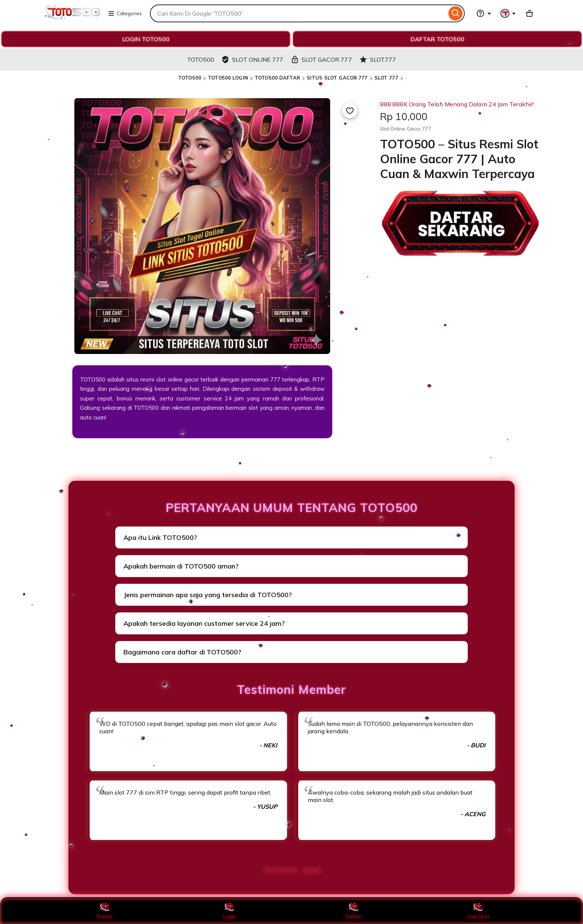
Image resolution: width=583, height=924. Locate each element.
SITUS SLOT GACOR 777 (337, 78)
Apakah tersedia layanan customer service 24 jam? (204, 623)
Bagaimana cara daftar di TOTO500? (182, 652)
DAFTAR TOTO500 (437, 39)
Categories (125, 13)
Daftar (354, 911)
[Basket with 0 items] (529, 13)
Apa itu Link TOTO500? (160, 537)
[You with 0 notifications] (508, 13)
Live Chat (478, 911)
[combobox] (298, 13)
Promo (105, 911)
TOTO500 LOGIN (228, 78)
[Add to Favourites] (350, 110)
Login (229, 911)
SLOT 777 (386, 78)
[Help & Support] (484, 13)
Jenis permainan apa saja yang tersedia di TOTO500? (208, 595)
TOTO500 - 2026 (292, 870)
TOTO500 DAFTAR (277, 78)
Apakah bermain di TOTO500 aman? (181, 566)
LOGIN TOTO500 (146, 39)
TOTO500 (190, 78)
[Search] (456, 13)
